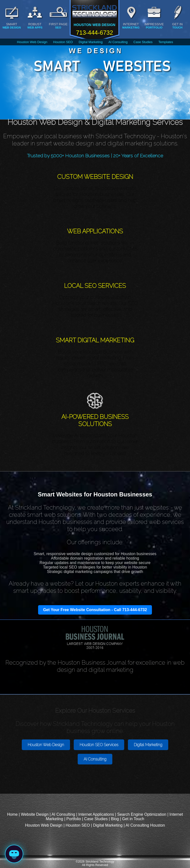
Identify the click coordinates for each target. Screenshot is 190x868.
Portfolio (74, 819)
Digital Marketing (91, 42)
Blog (115, 819)
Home (12, 814)
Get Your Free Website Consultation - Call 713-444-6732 (95, 610)
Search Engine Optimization (142, 814)
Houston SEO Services (99, 745)
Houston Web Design (32, 42)
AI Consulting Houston (145, 825)
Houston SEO (63, 42)
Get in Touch (133, 819)
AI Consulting (118, 42)
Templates (166, 42)
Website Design (35, 814)
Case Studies (143, 42)
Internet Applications (96, 814)
